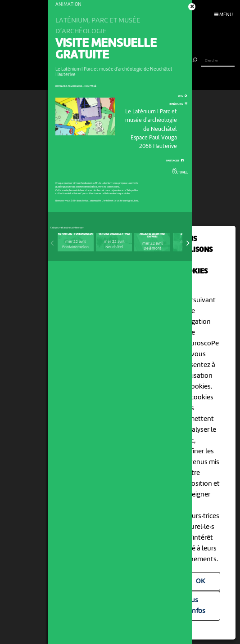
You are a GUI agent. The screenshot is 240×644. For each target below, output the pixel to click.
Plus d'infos (195, 606)
